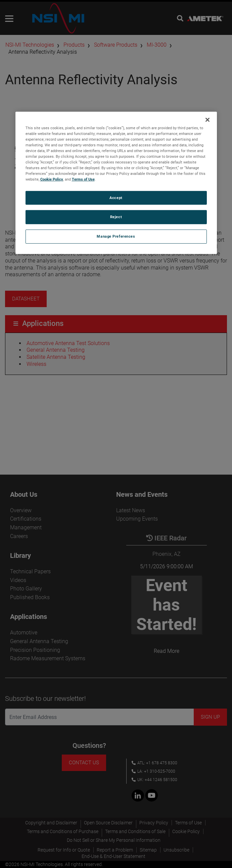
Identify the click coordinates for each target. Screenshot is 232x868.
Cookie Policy (52, 179)
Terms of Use (83, 179)
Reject (116, 217)
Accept (116, 197)
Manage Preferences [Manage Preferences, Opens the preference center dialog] (116, 236)
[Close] (207, 120)
